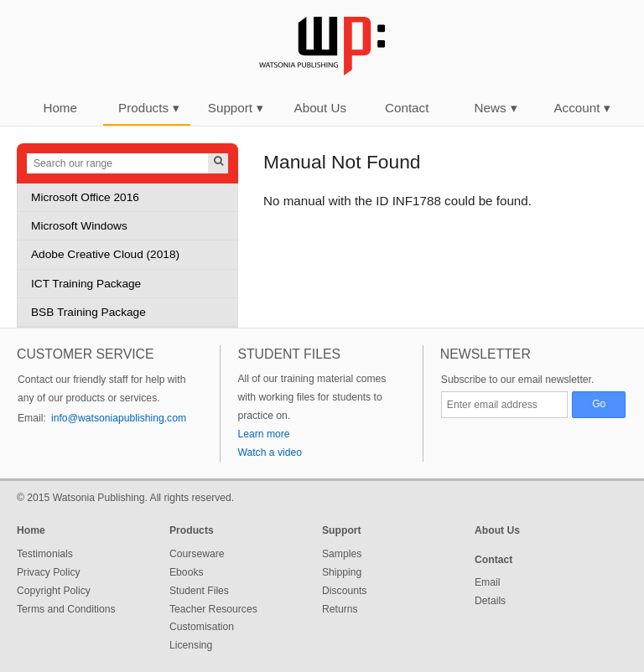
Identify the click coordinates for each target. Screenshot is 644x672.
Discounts (344, 591)
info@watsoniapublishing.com (119, 418)
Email (487, 582)
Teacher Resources (213, 609)
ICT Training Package (86, 284)
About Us (320, 108)
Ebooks (187, 572)
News (496, 108)
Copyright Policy (54, 591)
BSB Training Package (88, 312)
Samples (342, 554)
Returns (340, 609)
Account (582, 108)
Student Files (199, 591)
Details (490, 601)
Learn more (263, 434)
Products (149, 108)
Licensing (191, 645)
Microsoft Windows (79, 226)
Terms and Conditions (66, 609)
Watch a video (270, 452)
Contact (407, 108)
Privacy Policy (49, 572)
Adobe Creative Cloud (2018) (105, 254)
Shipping (342, 572)
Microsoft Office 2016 (85, 197)
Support (236, 108)
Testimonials (45, 554)
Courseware (197, 554)
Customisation (202, 627)
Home (60, 108)
